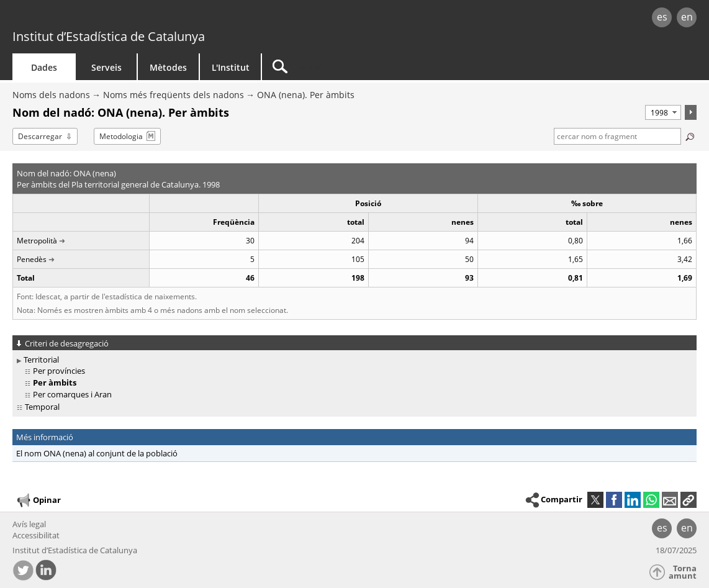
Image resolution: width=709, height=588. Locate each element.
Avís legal (29, 524)
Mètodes (168, 67)
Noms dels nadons (51, 95)
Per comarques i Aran (72, 394)
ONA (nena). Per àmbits (306, 95)
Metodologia (121, 136)
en (687, 17)
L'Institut (231, 67)
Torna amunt (683, 572)
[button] (689, 500)
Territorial (41, 360)
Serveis (106, 67)
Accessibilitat (36, 535)
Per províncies (59, 371)
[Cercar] (368, 67)
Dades (44, 67)
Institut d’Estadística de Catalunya (109, 36)
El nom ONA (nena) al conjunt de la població (97, 453)
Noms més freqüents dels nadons (174, 95)
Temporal (42, 407)
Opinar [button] (38, 500)
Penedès (32, 259)
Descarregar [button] (40, 136)
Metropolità (37, 241)
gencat (149, 18)
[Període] (663, 112)
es (662, 17)
